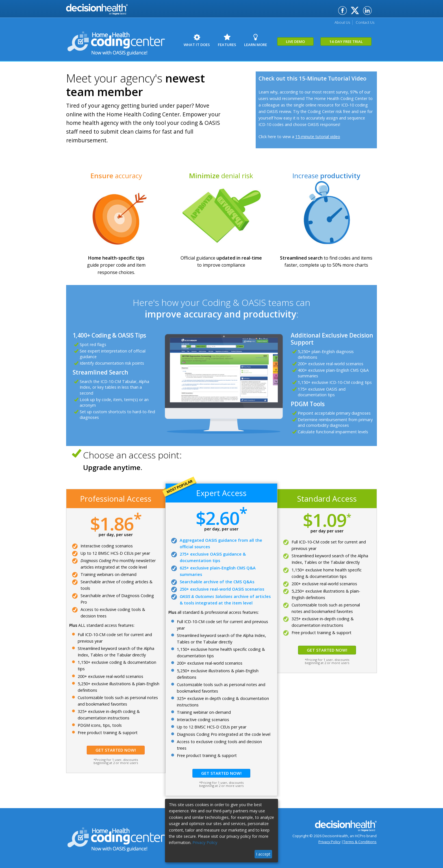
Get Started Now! (116, 750)
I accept (263, 854)
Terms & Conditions (360, 842)
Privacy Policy (329, 842)
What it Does (201, 40)
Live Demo (318, 44)
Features (238, 40)
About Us (337, 22)
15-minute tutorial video (318, 137)
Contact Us (363, 22)
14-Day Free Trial (371, 44)
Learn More (273, 40)
